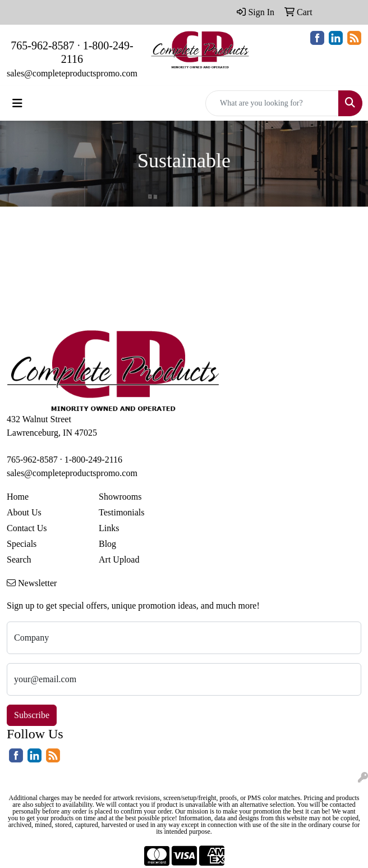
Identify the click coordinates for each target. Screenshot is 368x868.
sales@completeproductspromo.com (72, 73)
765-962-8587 (42, 45)
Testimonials (122, 512)
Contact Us (27, 528)
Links (109, 528)
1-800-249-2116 (93, 460)
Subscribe (32, 715)
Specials (22, 544)
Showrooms (120, 497)
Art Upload (119, 559)
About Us (24, 512)
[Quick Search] (272, 103)
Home (18, 497)
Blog (107, 544)
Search (19, 559)
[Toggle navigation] (17, 103)
